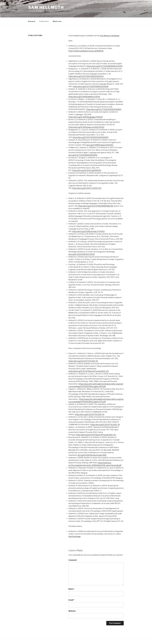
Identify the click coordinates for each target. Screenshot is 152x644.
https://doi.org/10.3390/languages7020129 (85, 117)
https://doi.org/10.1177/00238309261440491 (104, 66)
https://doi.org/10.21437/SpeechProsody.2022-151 (96, 435)
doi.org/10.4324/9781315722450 (82, 254)
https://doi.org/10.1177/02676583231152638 (90, 86)
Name (71, 589)
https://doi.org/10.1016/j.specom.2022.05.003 (86, 127)
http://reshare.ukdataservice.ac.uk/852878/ (86, 51)
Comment (73, 560)
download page (75, 536)
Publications (44, 21)
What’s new (57, 21)
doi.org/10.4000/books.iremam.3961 (92, 455)
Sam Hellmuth (46, 7)
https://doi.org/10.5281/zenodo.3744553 (88, 231)
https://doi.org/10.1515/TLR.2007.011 (87, 188)
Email (71, 600)
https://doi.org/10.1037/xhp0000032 (87, 170)
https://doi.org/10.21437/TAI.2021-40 (90, 414)
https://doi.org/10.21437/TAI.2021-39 (105, 425)
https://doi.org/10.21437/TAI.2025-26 (83, 361)
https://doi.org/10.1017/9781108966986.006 (96, 206)
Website (72, 611)
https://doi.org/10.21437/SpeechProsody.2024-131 (89, 371)
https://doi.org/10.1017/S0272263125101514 (86, 76)
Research (32, 21)
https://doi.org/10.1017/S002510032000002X (90, 137)
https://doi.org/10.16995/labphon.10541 (84, 97)
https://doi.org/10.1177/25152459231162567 (104, 109)
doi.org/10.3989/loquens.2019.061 (100, 145)
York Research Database (109, 36)
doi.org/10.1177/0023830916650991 (83, 155)
